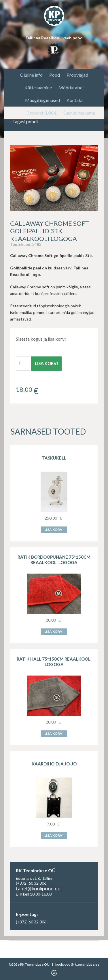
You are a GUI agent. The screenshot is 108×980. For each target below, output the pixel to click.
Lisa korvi (46, 363)
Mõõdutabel (71, 87)
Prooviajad (77, 75)
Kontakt (75, 100)
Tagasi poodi (24, 122)
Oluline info (31, 75)
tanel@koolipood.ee (38, 888)
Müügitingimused (42, 100)
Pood (55, 75)
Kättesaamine (38, 87)
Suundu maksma (79, 113)
